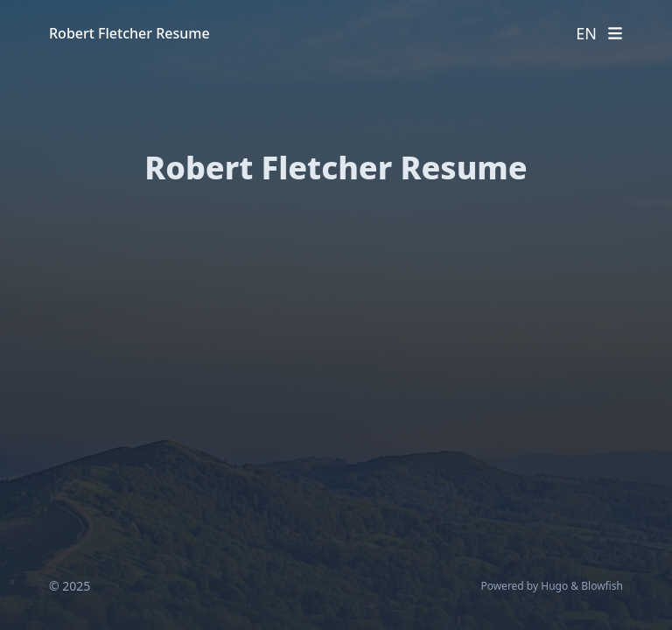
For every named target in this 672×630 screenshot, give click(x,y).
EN (586, 33)
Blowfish (602, 586)
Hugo (554, 586)
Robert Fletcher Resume (129, 33)
